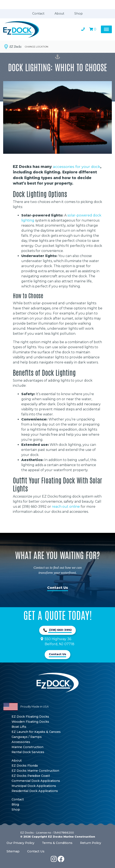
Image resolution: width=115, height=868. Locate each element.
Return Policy (91, 843)
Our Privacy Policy (20, 843)
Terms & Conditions (57, 843)
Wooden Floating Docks (30, 722)
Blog (15, 804)
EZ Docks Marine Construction (35, 771)
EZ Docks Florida (25, 766)
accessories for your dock (77, 167)
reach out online (66, 507)
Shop (79, 14)
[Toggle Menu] (106, 29)
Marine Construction (27, 747)
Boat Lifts (19, 727)
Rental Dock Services (28, 752)
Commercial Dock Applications (36, 781)
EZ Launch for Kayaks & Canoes (36, 732)
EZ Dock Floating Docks (30, 717)
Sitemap (13, 851)
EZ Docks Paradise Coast (31, 776)
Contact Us (58, 588)
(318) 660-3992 (60, 630)
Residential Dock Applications (35, 791)
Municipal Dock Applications (34, 786)
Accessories (21, 742)
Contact (38, 14)
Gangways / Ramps (27, 737)
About (59, 14)
